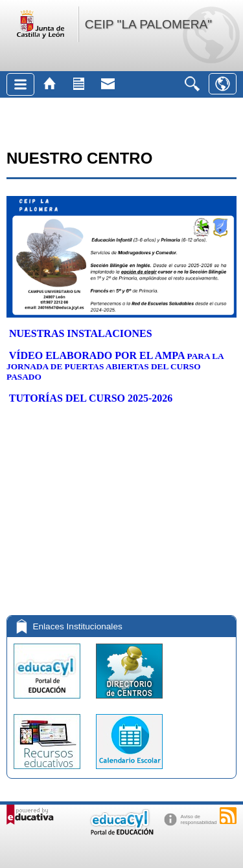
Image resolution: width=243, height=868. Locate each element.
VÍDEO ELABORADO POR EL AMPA (98, 355)
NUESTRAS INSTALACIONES (81, 333)
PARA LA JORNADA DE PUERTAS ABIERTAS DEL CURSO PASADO (115, 366)
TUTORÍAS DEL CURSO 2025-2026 (91, 398)
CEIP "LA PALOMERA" (148, 24)
